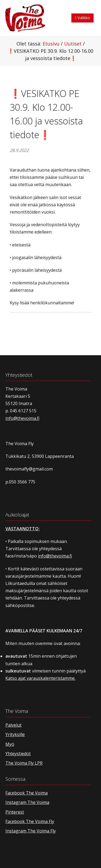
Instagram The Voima (27, 802)
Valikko (83, 18)
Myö (10, 744)
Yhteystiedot (18, 754)
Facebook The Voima (27, 793)
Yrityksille (15, 734)
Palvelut (13, 725)
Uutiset (73, 44)
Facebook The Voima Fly (30, 821)
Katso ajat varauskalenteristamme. (40, 678)
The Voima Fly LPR (24, 763)
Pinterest (15, 812)
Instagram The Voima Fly (31, 831)
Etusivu (51, 44)
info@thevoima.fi (22, 418)
